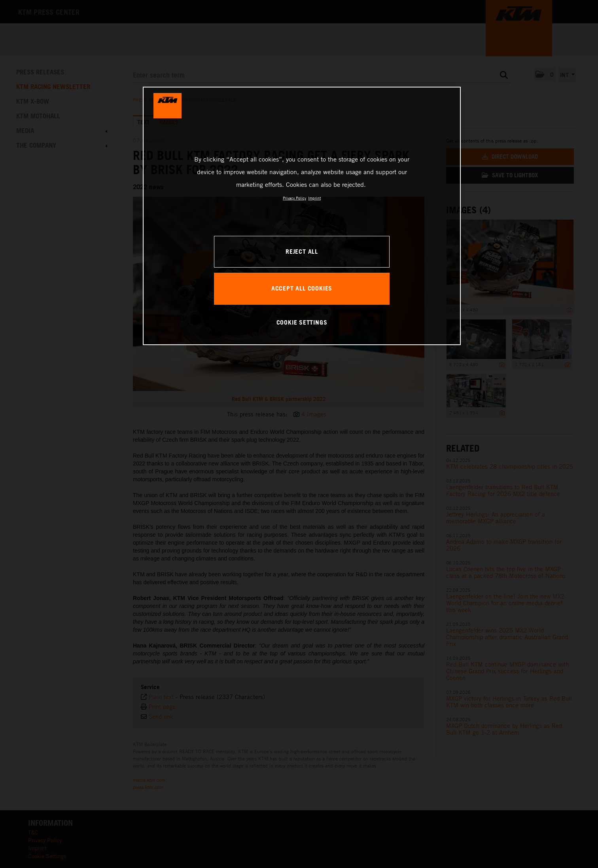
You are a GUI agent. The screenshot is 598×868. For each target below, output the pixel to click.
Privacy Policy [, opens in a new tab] (294, 198)
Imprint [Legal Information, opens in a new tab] (314, 198)
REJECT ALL (302, 251)
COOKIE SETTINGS (302, 322)
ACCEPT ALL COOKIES (302, 288)
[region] (302, 216)
